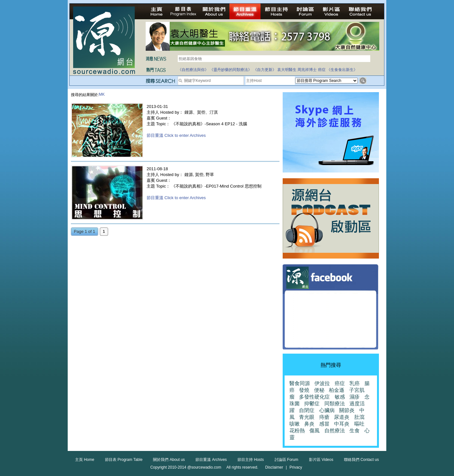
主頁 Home (85, 460)
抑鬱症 (312, 404)
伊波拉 (322, 383)
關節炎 (347, 410)
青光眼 (307, 417)
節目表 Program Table (124, 460)
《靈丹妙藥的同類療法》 (231, 70)
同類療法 (335, 404)
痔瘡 (324, 417)
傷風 (314, 431)
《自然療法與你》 (193, 70)
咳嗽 (295, 424)
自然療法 (335, 431)
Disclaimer (274, 467)
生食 (355, 431)
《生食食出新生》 (342, 70)
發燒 (304, 390)
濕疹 (355, 397)
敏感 (340, 397)
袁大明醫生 (287, 70)
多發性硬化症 (314, 397)
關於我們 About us (169, 460)
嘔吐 (359, 424)
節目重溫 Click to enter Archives (176, 135)
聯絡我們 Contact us (361, 460)
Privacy (296, 467)
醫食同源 (300, 383)
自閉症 (307, 410)
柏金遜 (337, 390)
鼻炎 (309, 424)
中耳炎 (342, 424)
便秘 (319, 390)
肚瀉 (359, 417)
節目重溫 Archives (211, 460)
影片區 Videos (321, 460)
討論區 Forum (287, 460)
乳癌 (355, 383)
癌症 (322, 70)
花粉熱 (297, 431)
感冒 (324, 424)
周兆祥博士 (307, 70)
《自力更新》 (265, 70)
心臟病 (327, 410)
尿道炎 (342, 417)
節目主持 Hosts (251, 460)
